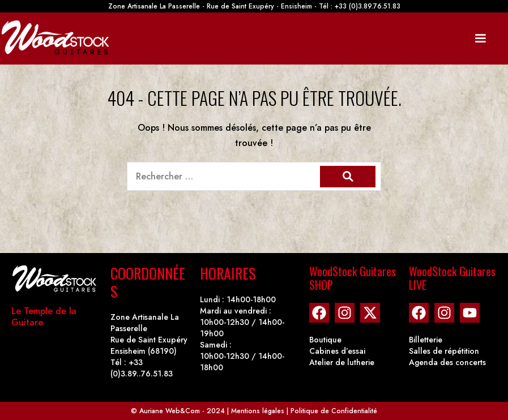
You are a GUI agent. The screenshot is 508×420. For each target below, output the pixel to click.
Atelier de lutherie (342, 362)
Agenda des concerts (447, 362)
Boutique (325, 340)
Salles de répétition (444, 351)
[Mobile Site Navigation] (480, 38)
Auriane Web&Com (170, 411)
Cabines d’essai (337, 351)
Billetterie (426, 340)
